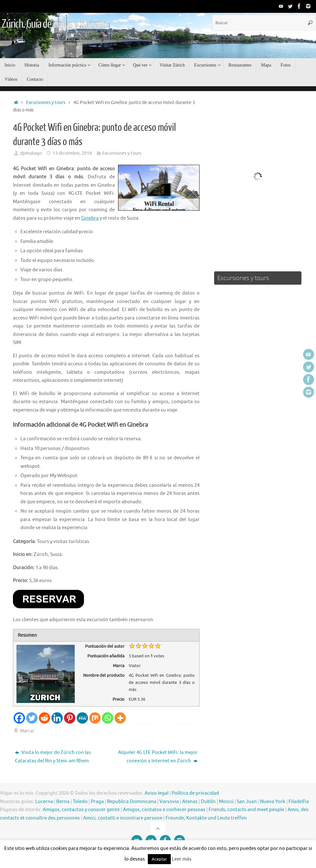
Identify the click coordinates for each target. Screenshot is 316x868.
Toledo (80, 802)
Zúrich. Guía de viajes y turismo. (55, 24)
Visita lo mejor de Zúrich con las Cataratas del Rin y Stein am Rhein (53, 757)
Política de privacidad (195, 793)
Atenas (190, 802)
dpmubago (31, 153)
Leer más (182, 859)
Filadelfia (299, 802)
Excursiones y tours (46, 103)
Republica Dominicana (132, 802)
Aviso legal (157, 793)
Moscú (226, 802)
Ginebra (90, 218)
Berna (63, 802)
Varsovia (169, 802)
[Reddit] (44, 718)
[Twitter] (32, 718)
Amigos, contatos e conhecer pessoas (164, 810)
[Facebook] (19, 718)
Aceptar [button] (159, 859)
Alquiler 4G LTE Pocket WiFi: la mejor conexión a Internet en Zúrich (158, 757)
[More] (120, 718)
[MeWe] (82, 718)
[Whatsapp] (108, 718)
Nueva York (273, 802)
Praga (97, 802)
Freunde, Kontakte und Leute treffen (206, 818)
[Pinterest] (70, 718)
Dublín (208, 802)
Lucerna (44, 802)
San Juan (247, 802)
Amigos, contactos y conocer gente (81, 810)
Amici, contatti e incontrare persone (123, 818)
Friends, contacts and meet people (246, 810)
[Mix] (95, 718)
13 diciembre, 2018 (72, 153)
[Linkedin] (57, 718)
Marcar (27, 731)
